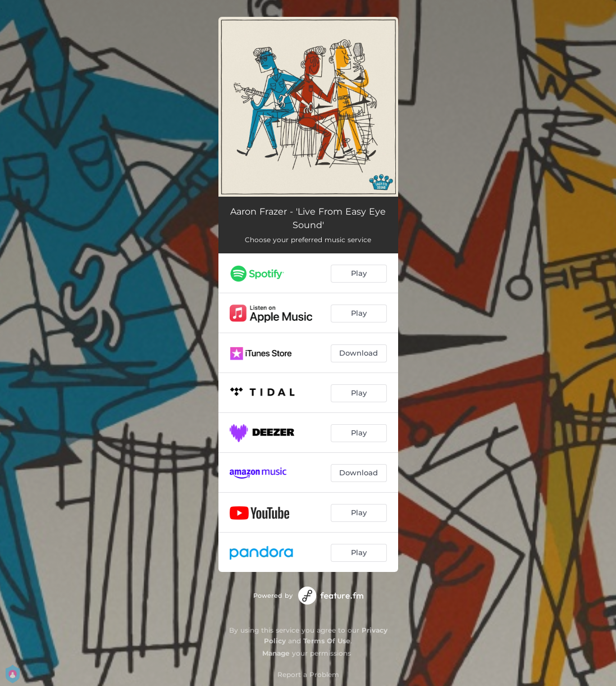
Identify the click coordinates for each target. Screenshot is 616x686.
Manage (276, 653)
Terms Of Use (327, 641)
